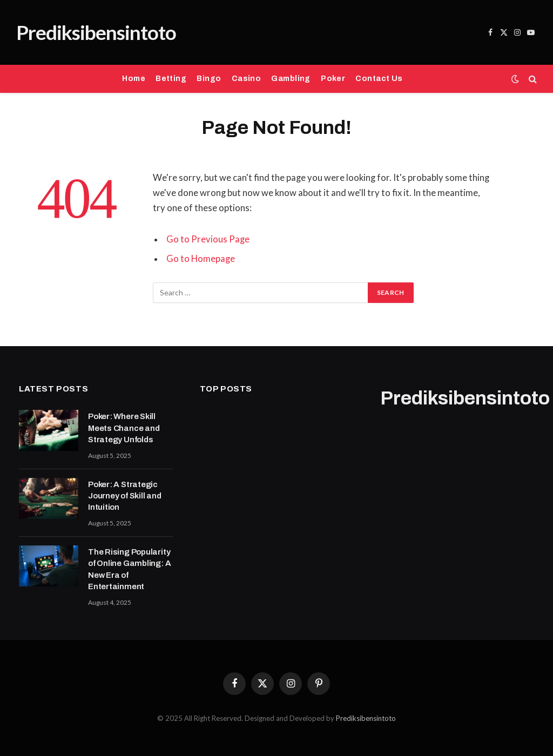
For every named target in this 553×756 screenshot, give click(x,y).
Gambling (291, 79)
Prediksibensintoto (366, 718)
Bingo (209, 79)
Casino (247, 79)
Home (134, 79)
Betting (171, 79)
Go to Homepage (201, 259)
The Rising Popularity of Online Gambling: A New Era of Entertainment (129, 569)
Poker (333, 79)
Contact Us (379, 79)
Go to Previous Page (208, 239)
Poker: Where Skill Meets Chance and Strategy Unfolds (124, 428)
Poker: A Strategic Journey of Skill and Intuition (125, 496)
